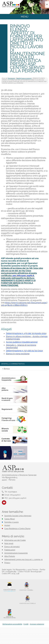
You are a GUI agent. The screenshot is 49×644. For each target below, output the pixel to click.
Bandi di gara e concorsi (24, 78)
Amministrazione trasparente (16, 553)
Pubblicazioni (10, 550)
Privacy (7, 563)
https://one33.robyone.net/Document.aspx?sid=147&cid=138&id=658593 (24, 304)
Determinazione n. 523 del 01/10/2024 (24, 351)
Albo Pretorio (10, 556)
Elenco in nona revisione (18, 354)
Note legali (9, 543)
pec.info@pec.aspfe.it (23, 276)
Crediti (26, 624)
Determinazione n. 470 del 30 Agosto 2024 (26, 333)
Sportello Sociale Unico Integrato (18, 516)
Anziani (7, 525)
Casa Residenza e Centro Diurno (17, 529)
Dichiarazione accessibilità (12, 624)
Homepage (11, 78)
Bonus (7, 369)
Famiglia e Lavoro (11, 522)
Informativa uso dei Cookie (15, 540)
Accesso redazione (37, 624)
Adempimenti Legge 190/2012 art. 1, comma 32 (23, 559)
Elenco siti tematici (12, 547)
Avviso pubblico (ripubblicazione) (22, 342)
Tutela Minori (10, 519)
